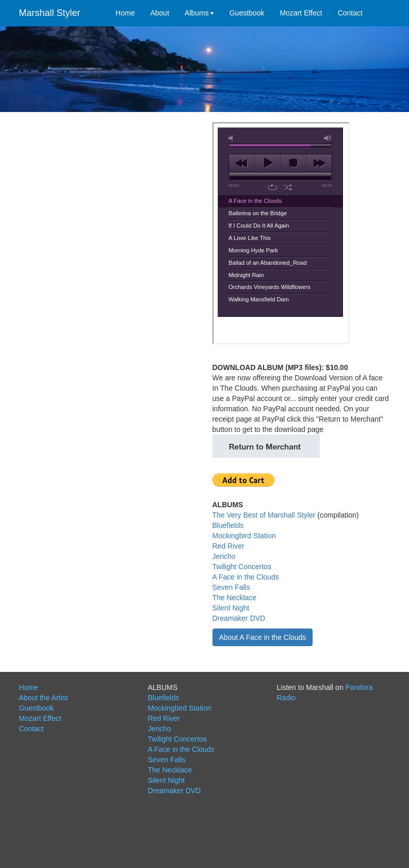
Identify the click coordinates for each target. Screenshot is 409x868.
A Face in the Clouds (246, 577)
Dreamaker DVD (239, 618)
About (160, 13)
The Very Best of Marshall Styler (264, 515)
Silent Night (231, 608)
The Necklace (235, 598)
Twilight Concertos (242, 567)
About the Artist (44, 698)
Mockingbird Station (244, 536)
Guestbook (247, 13)
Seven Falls (231, 587)
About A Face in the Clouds (263, 637)
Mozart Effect (301, 13)
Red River (228, 546)
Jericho (224, 556)
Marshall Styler (50, 13)
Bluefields (228, 525)
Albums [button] (199, 13)
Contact (350, 13)
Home (125, 13)
